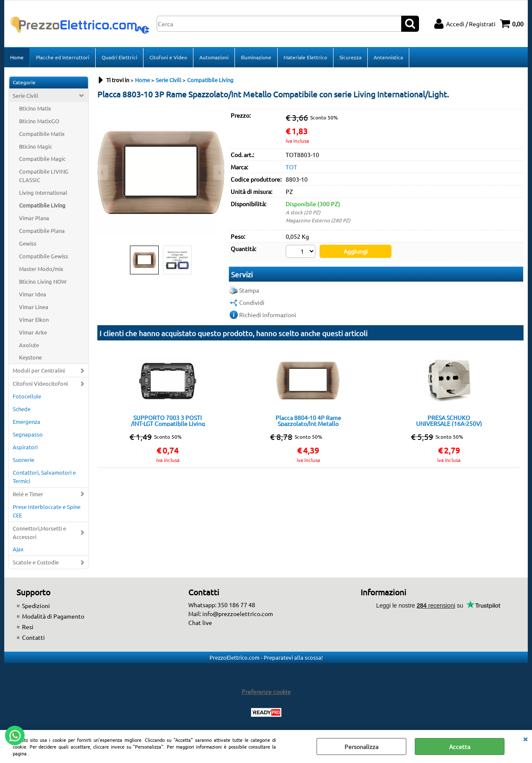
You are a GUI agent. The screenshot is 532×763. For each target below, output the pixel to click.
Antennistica (388, 57)
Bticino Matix (35, 108)
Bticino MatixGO (39, 121)
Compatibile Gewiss (44, 256)
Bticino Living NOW (43, 281)
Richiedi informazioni (268, 315)
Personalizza (361, 746)
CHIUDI (525, 738)
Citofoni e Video (168, 57)
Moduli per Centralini (39, 370)
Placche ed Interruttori (63, 57)
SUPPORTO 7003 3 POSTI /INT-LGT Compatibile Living (168, 420)
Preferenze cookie (266, 691)
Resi (28, 627)
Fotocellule (27, 396)
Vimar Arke (33, 332)
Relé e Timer (28, 494)
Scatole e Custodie (36, 562)
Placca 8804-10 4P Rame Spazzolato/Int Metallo (308, 420)
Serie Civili (25, 95)
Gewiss (28, 243)
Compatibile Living (42, 205)
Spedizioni (36, 605)
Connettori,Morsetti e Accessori (39, 532)
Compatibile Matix (42, 134)
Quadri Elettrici (119, 57)
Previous (103, 173)
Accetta (460, 746)
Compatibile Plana (42, 231)
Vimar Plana (34, 218)
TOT (291, 167)
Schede (22, 409)
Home (17, 57)
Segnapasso (28, 434)
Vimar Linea (34, 307)
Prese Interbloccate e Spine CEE (47, 511)
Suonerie (23, 460)
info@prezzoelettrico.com (238, 614)
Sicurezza (350, 57)
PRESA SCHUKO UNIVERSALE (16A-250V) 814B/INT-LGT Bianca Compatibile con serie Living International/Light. (449, 420)
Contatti (33, 637)
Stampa (249, 290)
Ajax (18, 549)
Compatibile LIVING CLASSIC (44, 176)
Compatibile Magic (42, 159)
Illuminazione (256, 57)
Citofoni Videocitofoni (40, 383)
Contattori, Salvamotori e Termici (44, 477)
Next (219, 173)
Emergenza (26, 422)
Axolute (29, 345)
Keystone (30, 357)
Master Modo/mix (41, 269)
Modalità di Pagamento (53, 616)
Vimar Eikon (34, 319)
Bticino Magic (36, 146)
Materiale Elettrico (305, 57)
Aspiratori (25, 447)
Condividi (252, 302)
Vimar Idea (33, 294)
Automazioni (214, 57)
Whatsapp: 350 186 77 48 (222, 605)
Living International (43, 192)
